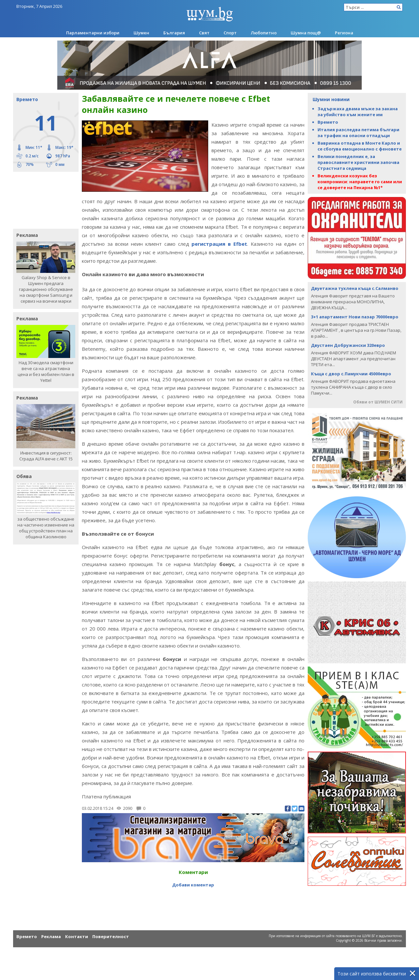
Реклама (51, 936)
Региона (344, 33)
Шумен (141, 33)
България (174, 33)
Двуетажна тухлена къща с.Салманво (355, 288)
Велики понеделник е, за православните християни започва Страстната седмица (358, 162)
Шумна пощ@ (306, 33)
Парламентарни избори (93, 33)
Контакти (77, 936)
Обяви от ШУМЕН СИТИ (378, 402)
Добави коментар (193, 885)
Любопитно (264, 33)
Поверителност (111, 936)
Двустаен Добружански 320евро (348, 345)
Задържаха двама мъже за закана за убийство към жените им (358, 112)
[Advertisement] (43, 200)
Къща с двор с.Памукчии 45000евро (351, 374)
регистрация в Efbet (219, 244)
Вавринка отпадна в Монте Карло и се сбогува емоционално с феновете (360, 146)
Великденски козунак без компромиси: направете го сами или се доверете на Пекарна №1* (360, 182)
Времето (328, 122)
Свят (204, 33)
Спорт (230, 33)
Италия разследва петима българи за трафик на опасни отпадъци (358, 133)
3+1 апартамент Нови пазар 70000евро (355, 317)
